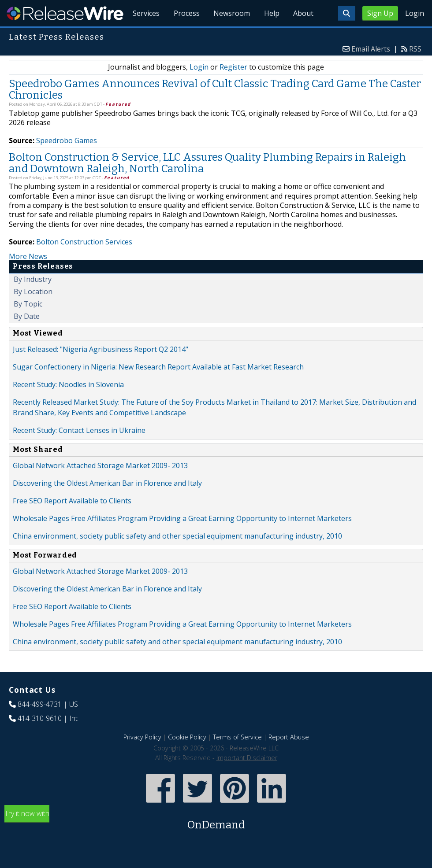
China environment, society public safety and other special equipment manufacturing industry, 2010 (177, 556)
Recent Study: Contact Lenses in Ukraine (79, 451)
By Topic (28, 324)
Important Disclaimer (247, 778)
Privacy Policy (142, 757)
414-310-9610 (40, 739)
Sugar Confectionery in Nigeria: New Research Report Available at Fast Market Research (158, 387)
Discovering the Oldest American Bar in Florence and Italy (107, 503)
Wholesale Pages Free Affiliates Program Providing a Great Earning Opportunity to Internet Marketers (182, 539)
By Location (33, 312)
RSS (415, 69)
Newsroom (231, 35)
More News (28, 277)
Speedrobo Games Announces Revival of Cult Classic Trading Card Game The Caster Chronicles (215, 110)
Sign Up (380, 13)
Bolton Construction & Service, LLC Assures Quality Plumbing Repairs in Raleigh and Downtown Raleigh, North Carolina (207, 183)
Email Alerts (371, 69)
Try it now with (216, 841)
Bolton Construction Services (84, 262)
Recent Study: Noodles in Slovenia (68, 405)
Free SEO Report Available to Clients (72, 521)
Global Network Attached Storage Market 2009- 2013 (100, 486)
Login (415, 13)
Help (271, 35)
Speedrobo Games (67, 161)
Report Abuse (289, 757)
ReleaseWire (65, 13)
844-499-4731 (40, 724)
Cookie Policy (187, 757)
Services (146, 35)
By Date (27, 336)
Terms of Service (237, 757)
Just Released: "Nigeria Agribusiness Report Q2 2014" (101, 369)
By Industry (33, 299)
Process (186, 35)
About (303, 35)
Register (233, 87)
